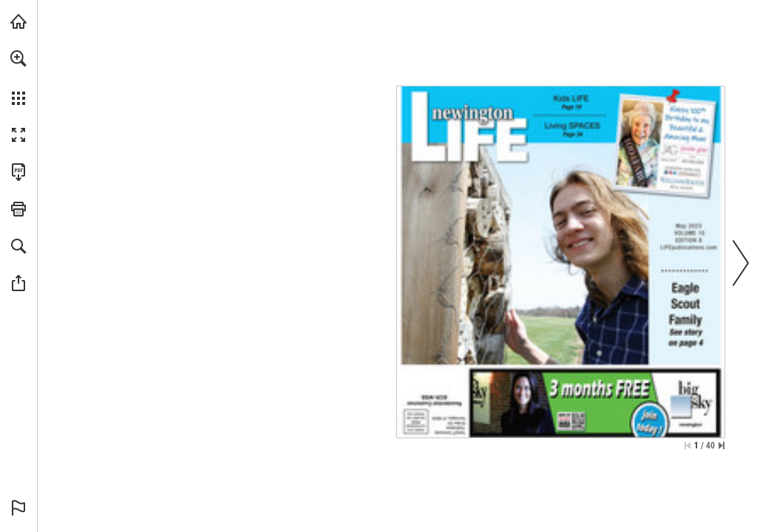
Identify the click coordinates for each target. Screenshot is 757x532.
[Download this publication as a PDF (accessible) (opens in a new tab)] (18, 172)
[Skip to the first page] (688, 446)
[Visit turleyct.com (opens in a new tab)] (18, 21)
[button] (18, 58)
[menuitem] (18, 78)
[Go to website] (689, 247)
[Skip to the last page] (722, 446)
